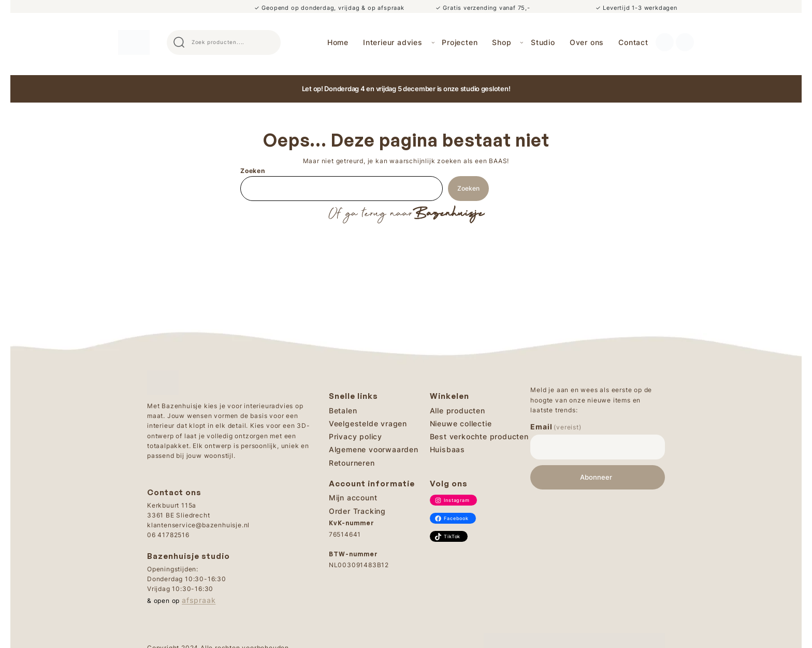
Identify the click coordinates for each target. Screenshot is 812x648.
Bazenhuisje (448, 214)
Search (268, 42)
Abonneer (596, 477)
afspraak (199, 600)
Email (556, 427)
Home (338, 42)
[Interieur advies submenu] (433, 42)
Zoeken (253, 171)
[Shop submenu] (522, 42)
